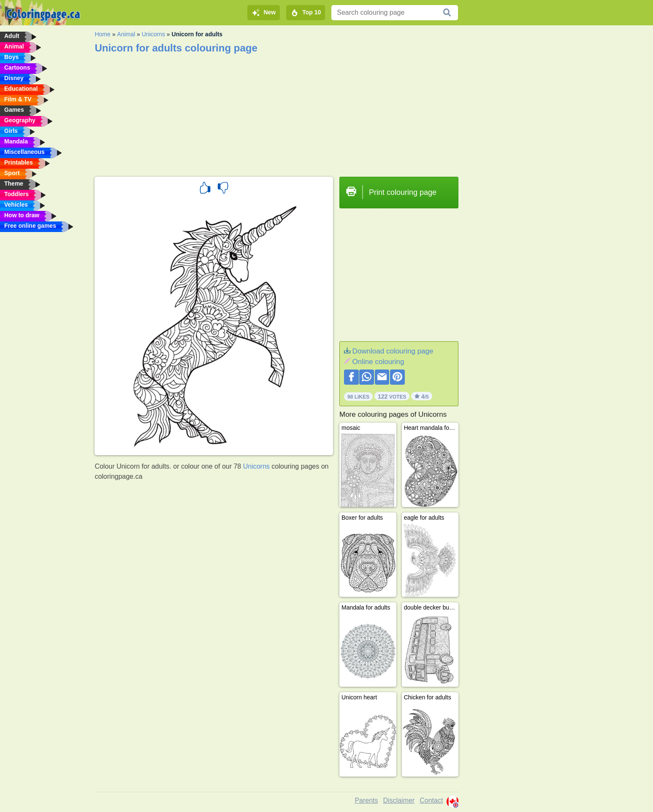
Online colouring (378, 362)
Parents (366, 800)
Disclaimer (399, 800)
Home (102, 34)
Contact (431, 800)
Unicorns (153, 34)
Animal (126, 34)
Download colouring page (393, 351)
